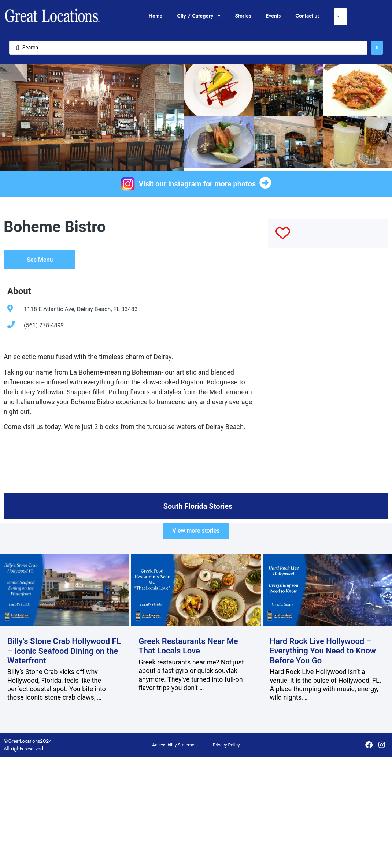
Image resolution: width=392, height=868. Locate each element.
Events (273, 16)
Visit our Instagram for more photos (197, 184)
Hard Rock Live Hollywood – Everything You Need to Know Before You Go (323, 651)
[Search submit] (377, 48)
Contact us (307, 16)
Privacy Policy (226, 745)
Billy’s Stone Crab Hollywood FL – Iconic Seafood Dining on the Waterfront (64, 651)
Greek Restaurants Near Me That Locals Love (188, 646)
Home (155, 16)
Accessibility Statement (175, 745)
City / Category (199, 16)
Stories (243, 16)
